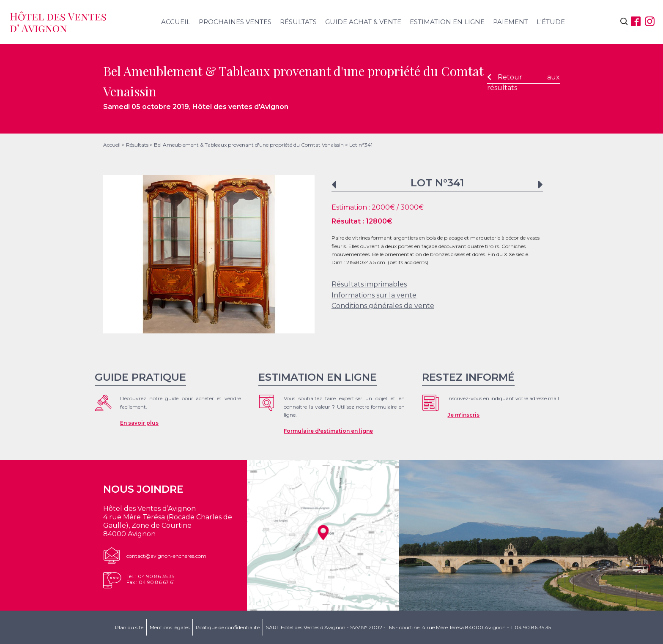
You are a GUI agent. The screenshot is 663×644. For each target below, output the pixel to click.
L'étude (551, 22)
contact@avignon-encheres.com (166, 556)
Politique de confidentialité (228, 627)
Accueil (176, 22)
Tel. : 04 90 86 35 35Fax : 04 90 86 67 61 (151, 579)
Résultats (298, 22)
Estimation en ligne (447, 22)
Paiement (511, 22)
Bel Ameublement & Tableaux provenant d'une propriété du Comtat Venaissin (249, 145)
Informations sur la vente (374, 295)
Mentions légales (170, 627)
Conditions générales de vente (383, 306)
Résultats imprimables (369, 284)
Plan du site (129, 627)
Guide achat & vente (363, 22)
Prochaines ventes (235, 22)
